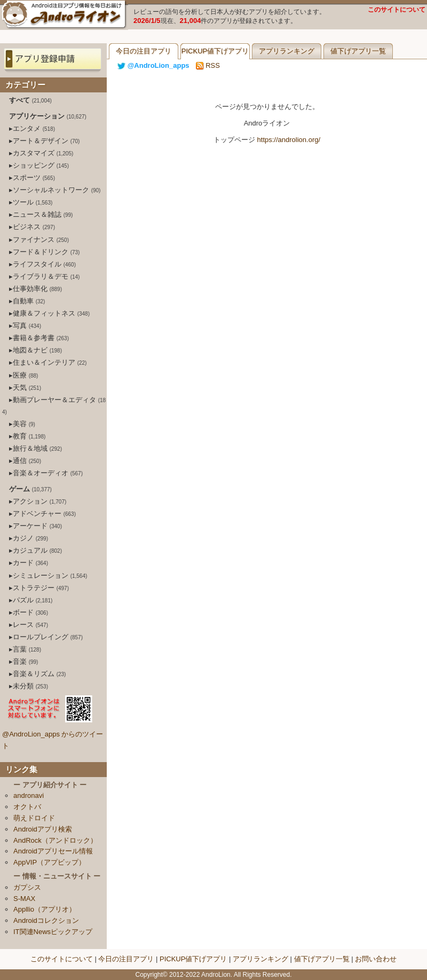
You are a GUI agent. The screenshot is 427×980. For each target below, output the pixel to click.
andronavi (29, 795)
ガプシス (27, 887)
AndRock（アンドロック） (55, 840)
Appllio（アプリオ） (45, 909)
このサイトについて (397, 10)
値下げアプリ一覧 (358, 51)
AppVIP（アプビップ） (49, 862)
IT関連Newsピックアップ (53, 932)
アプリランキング (287, 51)
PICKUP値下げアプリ (215, 51)
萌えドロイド (34, 818)
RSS (208, 65)
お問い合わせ (376, 959)
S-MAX (24, 899)
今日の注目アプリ (144, 51)
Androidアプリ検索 (43, 829)
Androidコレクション (46, 920)
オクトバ (27, 807)
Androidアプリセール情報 (53, 851)
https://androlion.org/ (289, 140)
